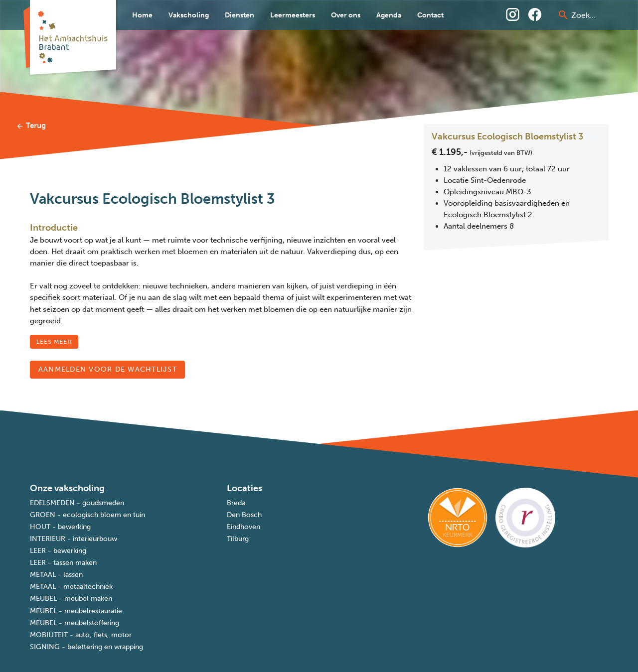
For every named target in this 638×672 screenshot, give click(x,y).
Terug (31, 126)
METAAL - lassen (56, 575)
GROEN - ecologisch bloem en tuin (87, 515)
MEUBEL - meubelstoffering (75, 623)
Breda (236, 503)
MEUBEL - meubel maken (71, 599)
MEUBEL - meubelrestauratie (76, 611)
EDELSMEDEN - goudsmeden (77, 503)
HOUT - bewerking (60, 527)
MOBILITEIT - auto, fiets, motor (81, 635)
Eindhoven (243, 527)
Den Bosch (244, 515)
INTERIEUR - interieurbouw (74, 539)
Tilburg (238, 539)
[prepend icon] (563, 15)
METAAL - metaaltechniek (71, 587)
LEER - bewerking (58, 551)
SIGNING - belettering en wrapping (86, 647)
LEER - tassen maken (63, 563)
